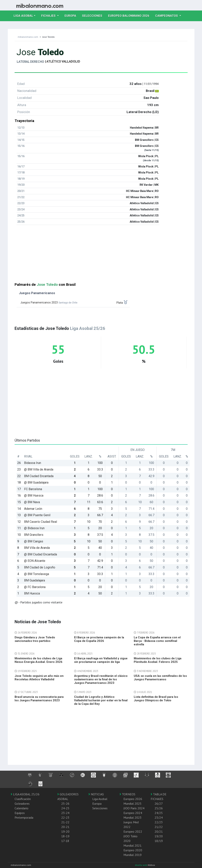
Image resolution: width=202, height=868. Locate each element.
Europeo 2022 (133, 831)
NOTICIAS (96, 794)
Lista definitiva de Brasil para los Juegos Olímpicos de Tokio (156, 699)
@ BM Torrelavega (37, 574)
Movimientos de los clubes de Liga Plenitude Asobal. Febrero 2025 (158, 660)
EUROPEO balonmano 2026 (130, 15)
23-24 (65, 813)
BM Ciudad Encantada (39, 476)
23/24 (159, 817)
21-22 (65, 822)
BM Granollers (34, 535)
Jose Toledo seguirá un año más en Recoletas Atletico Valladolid (39, 678)
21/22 (159, 827)
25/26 (159, 808)
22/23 (159, 822)
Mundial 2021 (132, 845)
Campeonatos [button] (167, 16)
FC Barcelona (33, 489)
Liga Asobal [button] (23, 16)
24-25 (65, 808)
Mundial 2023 (132, 817)
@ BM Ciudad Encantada (41, 554)
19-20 (65, 831)
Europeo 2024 (133, 813)
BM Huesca (32, 593)
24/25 (159, 813)
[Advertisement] (101, 255)
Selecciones (94, 15)
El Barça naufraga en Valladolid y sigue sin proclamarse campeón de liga (101, 660)
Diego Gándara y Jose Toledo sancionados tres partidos (35, 639)
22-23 (65, 817)
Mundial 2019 (132, 855)
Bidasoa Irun (33, 463)
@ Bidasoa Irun (34, 528)
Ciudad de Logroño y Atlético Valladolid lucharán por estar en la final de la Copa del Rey (101, 700)
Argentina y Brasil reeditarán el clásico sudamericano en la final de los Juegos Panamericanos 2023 (101, 679)
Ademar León (33, 509)
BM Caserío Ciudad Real (41, 522)
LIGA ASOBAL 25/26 (25, 794)
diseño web (141, 865)
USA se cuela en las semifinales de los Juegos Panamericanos (160, 678)
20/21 (159, 831)
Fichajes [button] (49, 16)
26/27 (159, 804)
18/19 (159, 841)
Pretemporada (24, 817)
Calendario (21, 808)
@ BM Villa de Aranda (39, 469)
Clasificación (23, 799)
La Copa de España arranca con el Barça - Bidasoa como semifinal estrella (157, 641)
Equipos (20, 813)
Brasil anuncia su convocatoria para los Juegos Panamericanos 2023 (39, 699)
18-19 (65, 836)
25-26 (65, 804)
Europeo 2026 (133, 799)
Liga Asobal (100, 799)
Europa (72, 15)
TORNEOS (127, 794)
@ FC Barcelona (35, 587)
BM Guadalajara (35, 580)
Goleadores (22, 804)
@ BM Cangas (34, 541)
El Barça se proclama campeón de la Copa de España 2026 (99, 639)
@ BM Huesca (34, 495)
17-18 (65, 841)
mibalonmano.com (28, 37)
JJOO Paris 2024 (134, 808)
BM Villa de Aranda (37, 548)
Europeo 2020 (133, 850)
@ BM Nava (32, 502)
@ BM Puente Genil (37, 515)
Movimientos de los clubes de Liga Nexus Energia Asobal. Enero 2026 (38, 660)
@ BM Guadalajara (36, 482)
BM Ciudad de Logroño (40, 567)
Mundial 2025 (132, 804)
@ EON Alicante (35, 561)
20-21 (65, 827)
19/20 (159, 836)
